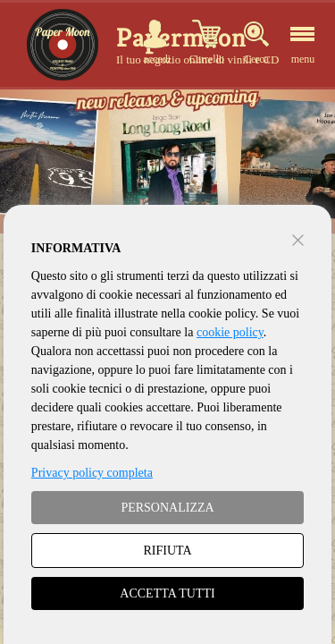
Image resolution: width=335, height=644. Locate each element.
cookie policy (230, 332)
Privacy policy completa (92, 473)
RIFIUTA (167, 551)
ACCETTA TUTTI (167, 593)
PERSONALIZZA (167, 508)
